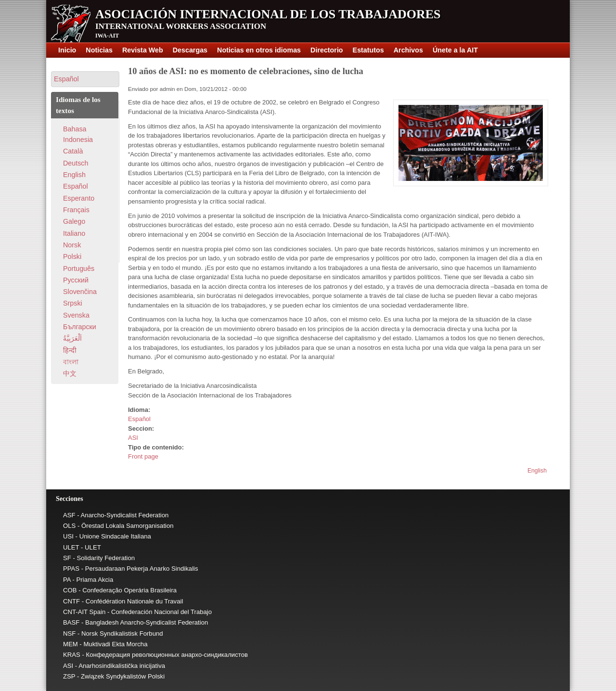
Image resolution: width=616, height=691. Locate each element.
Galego (74, 221)
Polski (72, 256)
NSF (69, 633)
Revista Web (143, 50)
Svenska (76, 315)
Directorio (327, 50)
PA (67, 580)
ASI (133, 438)
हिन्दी (70, 350)
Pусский (76, 280)
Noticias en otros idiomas (259, 50)
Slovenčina (80, 292)
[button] (85, 79)
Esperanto (79, 198)
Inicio (67, 50)
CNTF (71, 601)
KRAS (72, 655)
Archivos (408, 50)
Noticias (99, 50)
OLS (69, 526)
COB (70, 590)
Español (139, 419)
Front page (143, 456)
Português (79, 269)
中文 (70, 373)
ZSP (69, 676)
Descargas (190, 50)
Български (80, 327)
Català (73, 151)
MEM (71, 644)
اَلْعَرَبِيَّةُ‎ (72, 338)
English (537, 471)
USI (68, 536)
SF (67, 558)
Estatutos (368, 50)
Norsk (72, 245)
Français (76, 210)
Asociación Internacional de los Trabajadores (268, 14)
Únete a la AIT (455, 50)
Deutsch (76, 163)
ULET (71, 547)
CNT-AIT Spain (84, 612)
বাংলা (71, 362)
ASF (69, 515)
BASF (71, 622)
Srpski (73, 303)
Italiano (74, 233)
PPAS (71, 569)
